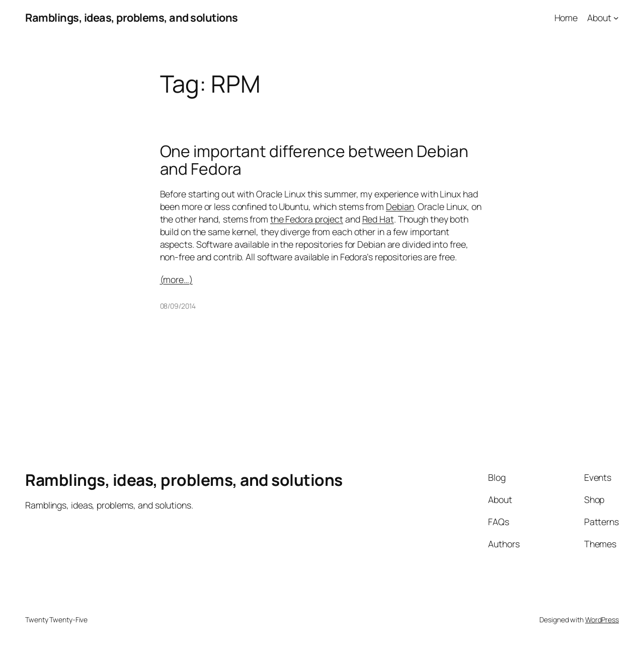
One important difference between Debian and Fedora (314, 160)
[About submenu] (616, 18)
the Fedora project (307, 219)
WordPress (602, 620)
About (599, 18)
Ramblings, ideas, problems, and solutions (132, 18)
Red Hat (378, 219)
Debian (400, 206)
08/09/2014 (178, 306)
